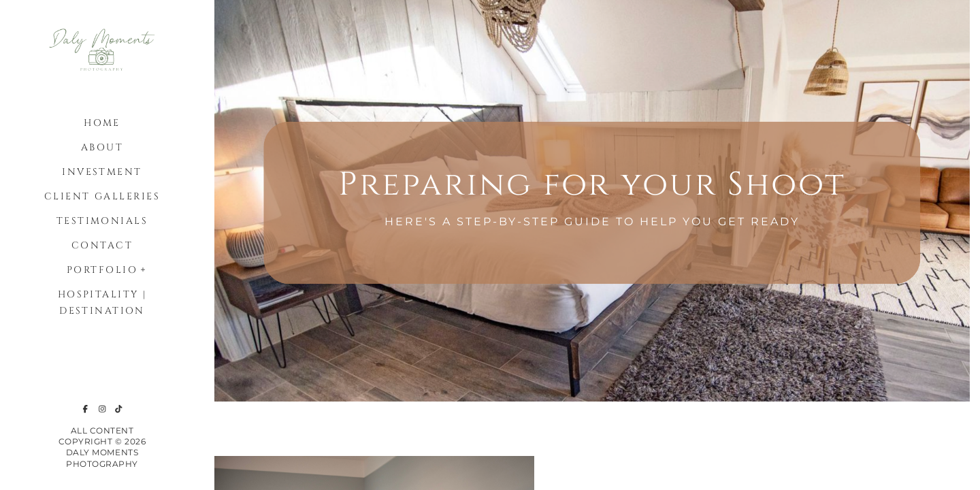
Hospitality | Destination (102, 303)
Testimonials (102, 221)
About (102, 147)
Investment (102, 172)
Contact (102, 245)
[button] (144, 268)
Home (102, 123)
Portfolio (102, 270)
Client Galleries (102, 196)
